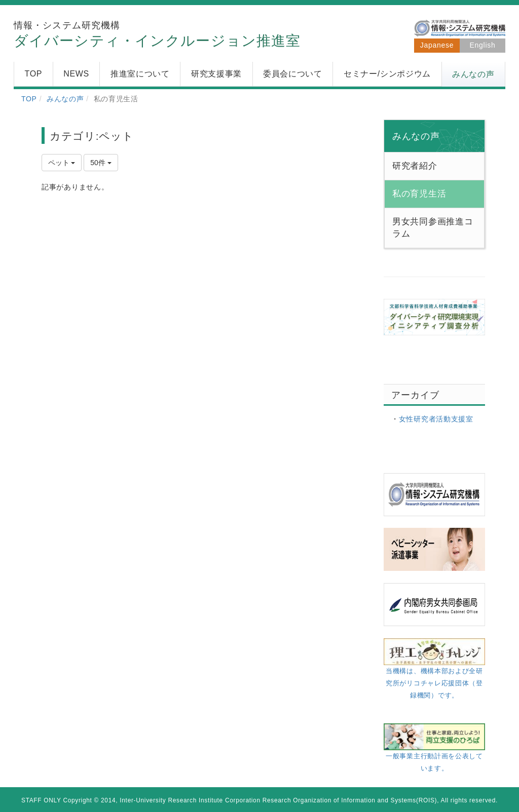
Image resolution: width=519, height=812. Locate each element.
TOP (29, 99)
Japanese (437, 45)
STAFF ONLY (41, 800)
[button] (474, 74)
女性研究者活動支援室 (436, 419)
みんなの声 (65, 99)
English (483, 45)
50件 (101, 163)
